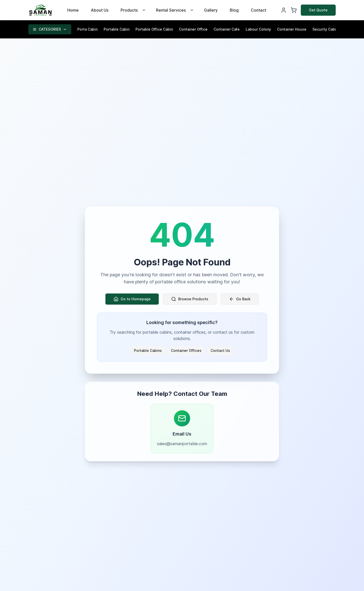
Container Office (193, 29)
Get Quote (318, 10)
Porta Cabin (87, 29)
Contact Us (220, 350)
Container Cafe (227, 29)
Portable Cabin (117, 29)
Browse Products (190, 299)
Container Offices (186, 350)
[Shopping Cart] (294, 10)
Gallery (211, 10)
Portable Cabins (148, 350)
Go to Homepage (132, 299)
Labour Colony (258, 29)
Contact (258, 10)
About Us (100, 10)
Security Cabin (325, 29)
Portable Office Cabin (154, 29)
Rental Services (171, 10)
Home (73, 10)
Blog (234, 10)
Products (129, 10)
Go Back (240, 299)
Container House (292, 29)
